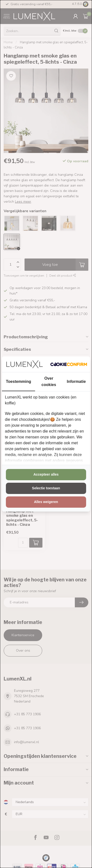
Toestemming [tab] (19, 381)
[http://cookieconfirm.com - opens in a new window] (69, 364)
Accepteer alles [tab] (46, 474)
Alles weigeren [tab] (46, 502)
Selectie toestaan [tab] (46, 488)
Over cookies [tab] (49, 381)
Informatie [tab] (76, 381)
